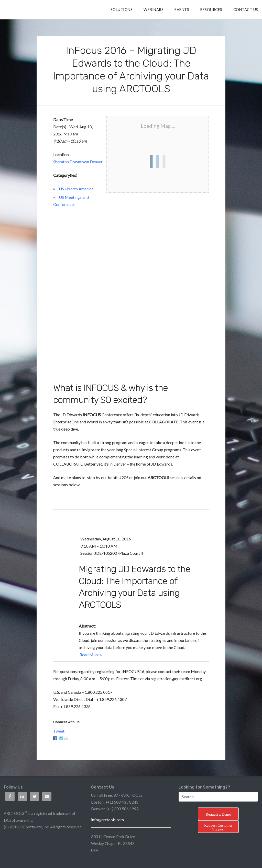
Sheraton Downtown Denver (78, 162)
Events (182, 10)
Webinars (154, 10)
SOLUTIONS (122, 10)
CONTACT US (246, 10)
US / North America (76, 189)
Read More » (91, 655)
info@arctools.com (107, 820)
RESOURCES (211, 10)
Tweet (59, 731)
